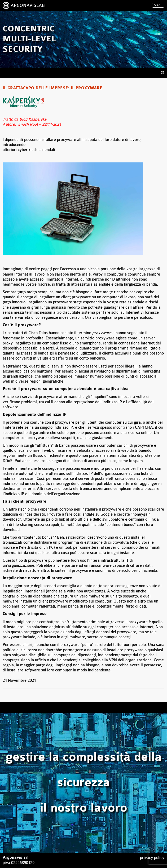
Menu (158, 5)
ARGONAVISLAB (28, 5)
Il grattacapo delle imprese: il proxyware (52, 88)
